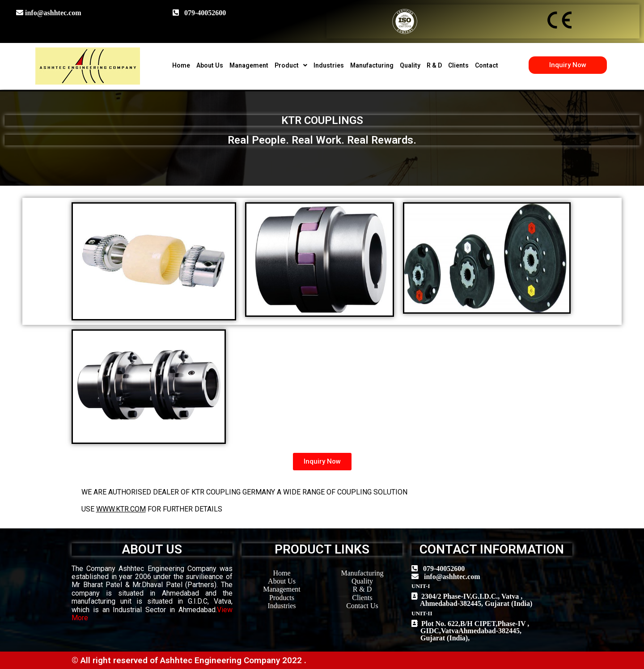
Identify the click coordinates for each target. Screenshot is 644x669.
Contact (487, 65)
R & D (434, 65)
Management (249, 65)
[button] (568, 65)
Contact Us (362, 606)
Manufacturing (372, 65)
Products (282, 598)
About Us (210, 65)
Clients (458, 65)
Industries (329, 65)
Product (291, 65)
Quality (410, 65)
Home (181, 65)
